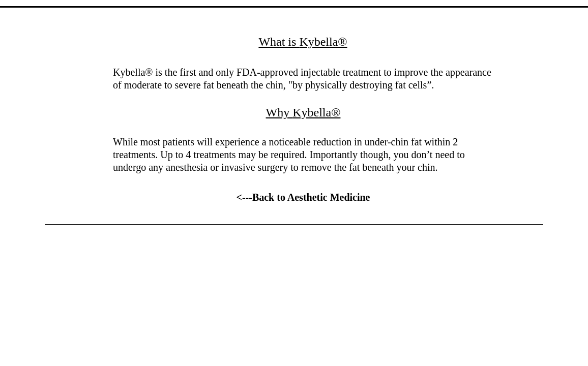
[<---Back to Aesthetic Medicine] (303, 197)
